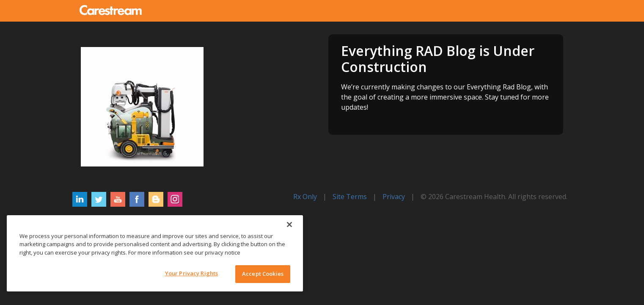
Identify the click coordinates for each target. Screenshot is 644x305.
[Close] (289, 225)
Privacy (394, 197)
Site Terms (350, 197)
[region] (155, 253)
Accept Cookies (263, 274)
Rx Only (305, 197)
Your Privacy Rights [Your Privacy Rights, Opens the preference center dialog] (191, 273)
